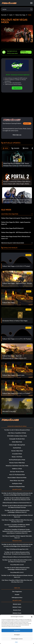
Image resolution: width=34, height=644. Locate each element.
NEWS (5, 148)
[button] (32, 617)
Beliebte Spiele (17, 604)
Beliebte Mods (17, 610)
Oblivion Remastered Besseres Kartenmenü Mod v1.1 (17, 503)
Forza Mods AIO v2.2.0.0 (17, 565)
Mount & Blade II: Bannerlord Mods (17, 478)
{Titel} (16, 642)
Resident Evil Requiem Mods (17, 486)
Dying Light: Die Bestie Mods (17, 439)
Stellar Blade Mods (17, 442)
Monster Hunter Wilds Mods (17, 463)
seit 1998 (26, 123)
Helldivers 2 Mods (17, 469)
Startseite (4, 15)
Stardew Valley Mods (17, 451)
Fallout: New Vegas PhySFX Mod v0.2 (12, 228)
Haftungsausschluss (17, 597)
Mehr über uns (17, 135)
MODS (26, 148)
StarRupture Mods (17, 483)
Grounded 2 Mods (17, 454)
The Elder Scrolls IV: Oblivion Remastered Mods (17, 430)
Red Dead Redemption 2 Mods (17, 460)
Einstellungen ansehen (17, 639)
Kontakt (17, 594)
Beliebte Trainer (17, 607)
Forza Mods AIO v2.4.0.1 (17, 572)
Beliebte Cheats (17, 613)
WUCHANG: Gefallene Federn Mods (17, 436)
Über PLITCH (17, 88)
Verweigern (17, 635)
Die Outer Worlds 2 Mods (17, 472)
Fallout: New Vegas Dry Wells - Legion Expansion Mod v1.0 (16, 223)
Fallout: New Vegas (20, 15)
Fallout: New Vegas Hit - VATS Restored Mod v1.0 (16, 232)
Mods (30, 15)
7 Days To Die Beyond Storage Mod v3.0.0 (17, 549)
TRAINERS (15, 148)
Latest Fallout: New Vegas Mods (10, 214)
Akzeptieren (17, 631)
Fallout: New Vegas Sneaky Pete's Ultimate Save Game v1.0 (16, 237)
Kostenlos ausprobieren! (25, 52)
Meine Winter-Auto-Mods (17, 480)
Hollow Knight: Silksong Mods (17, 445)
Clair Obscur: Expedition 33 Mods (17, 433)
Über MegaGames (17, 591)
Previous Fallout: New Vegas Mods (13, 243)
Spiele (11, 15)
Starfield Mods (17, 448)
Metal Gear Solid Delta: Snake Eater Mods (17, 466)
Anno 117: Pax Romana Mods (17, 475)
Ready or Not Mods (17, 457)
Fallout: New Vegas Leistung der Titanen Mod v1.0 (16, 218)
